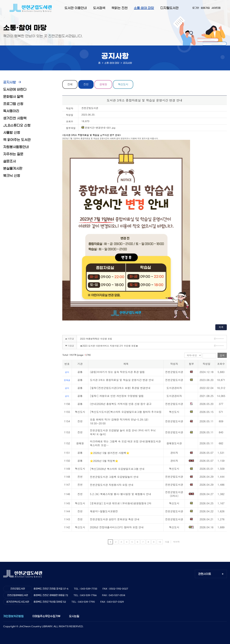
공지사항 (10, 82)
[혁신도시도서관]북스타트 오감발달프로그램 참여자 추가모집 (126, 412)
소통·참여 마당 (144, 8)
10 (160, 542)
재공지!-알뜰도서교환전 (104, 511)
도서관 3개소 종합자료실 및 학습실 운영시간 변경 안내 (122, 380)
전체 (70, 84)
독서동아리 (11, 111)
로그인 (196, 8)
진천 (86, 84)
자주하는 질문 (13, 154)
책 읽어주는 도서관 (17, 140)
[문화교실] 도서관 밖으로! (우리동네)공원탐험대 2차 (121, 503)
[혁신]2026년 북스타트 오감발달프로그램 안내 (117, 469)
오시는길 (74, 616)
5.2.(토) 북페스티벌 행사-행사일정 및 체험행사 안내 (121, 494)
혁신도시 (123, 84)
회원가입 (205, 8)
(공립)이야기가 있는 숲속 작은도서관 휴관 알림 (117, 372)
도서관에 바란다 (15, 89)
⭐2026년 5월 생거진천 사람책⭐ (110, 453)
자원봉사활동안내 (16, 147)
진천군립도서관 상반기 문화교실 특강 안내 (115, 519)
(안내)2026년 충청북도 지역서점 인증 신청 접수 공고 (121, 404)
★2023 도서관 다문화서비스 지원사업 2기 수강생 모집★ (109, 346)
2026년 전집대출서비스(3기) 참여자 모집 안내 (117, 527)
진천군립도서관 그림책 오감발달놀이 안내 (114, 477)
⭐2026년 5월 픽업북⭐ (104, 461)
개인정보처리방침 (13, 616)
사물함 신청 (12, 133)
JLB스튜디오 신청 (17, 125)
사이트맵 (216, 8)
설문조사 (10, 161)
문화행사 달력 (13, 97)
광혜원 (103, 84)
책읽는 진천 (120, 8)
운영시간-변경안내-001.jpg (98, 128)
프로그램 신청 (13, 104)
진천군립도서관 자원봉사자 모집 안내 (112, 485)
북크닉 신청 (12, 176)
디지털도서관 (169, 8)
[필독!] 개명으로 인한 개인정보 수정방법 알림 (117, 396)
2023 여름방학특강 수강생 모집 (96, 339)
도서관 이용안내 (76, 8)
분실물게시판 (13, 168)
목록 (221, 327)
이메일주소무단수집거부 (46, 616)
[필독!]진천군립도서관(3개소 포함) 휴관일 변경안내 (120, 388)
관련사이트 (205, 574)
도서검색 (99, 8)
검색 (222, 355)
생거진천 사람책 (15, 118)
